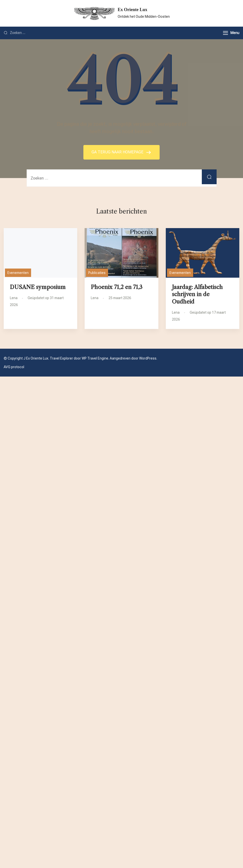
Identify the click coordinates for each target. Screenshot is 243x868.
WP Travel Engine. (95, 358)
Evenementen (18, 273)
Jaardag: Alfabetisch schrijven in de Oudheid (197, 294)
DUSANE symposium (38, 287)
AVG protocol (14, 367)
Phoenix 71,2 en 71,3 (117, 287)
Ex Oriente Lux (132, 10)
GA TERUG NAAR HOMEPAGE (118, 152)
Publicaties (97, 273)
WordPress (148, 358)
